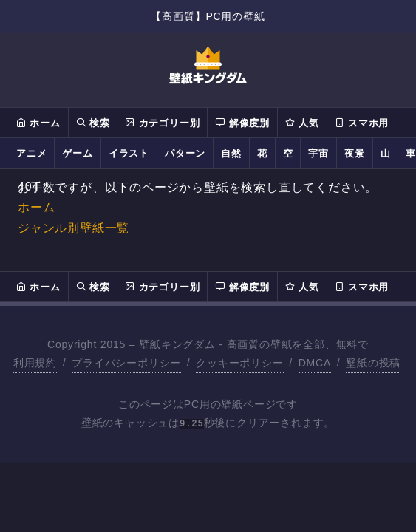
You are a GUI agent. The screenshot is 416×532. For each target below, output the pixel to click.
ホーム (38, 123)
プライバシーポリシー (126, 363)
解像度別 (242, 123)
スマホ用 (362, 123)
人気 (302, 123)
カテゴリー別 (162, 123)
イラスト (129, 153)
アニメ (31, 153)
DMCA (315, 363)
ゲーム (77, 153)
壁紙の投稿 (373, 363)
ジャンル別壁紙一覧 (74, 228)
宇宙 (318, 153)
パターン (185, 153)
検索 (93, 123)
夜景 (355, 153)
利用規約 (35, 363)
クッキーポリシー (239, 363)
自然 (231, 153)
